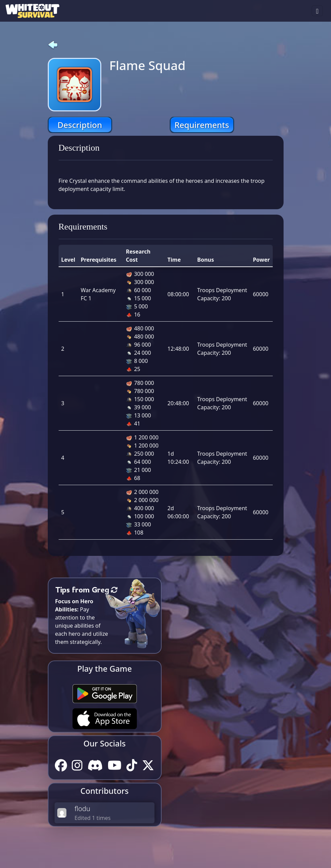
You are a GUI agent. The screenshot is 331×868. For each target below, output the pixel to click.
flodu (82, 809)
